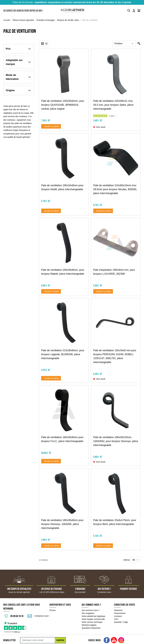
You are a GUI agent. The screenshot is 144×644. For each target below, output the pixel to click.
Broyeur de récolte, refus (68, 20)
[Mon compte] (134, 11)
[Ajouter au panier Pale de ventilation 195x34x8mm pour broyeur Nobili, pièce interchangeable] (51, 211)
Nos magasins (88, 613)
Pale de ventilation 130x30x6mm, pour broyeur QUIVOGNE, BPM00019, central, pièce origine (63, 105)
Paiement (118, 610)
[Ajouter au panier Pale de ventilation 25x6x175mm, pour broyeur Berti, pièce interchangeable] (103, 546)
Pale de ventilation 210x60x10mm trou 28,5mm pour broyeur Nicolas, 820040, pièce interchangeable (115, 189)
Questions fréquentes (91, 628)
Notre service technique (92, 622)
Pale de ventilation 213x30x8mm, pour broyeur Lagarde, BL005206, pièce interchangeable (63, 354)
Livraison (118, 616)
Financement (120, 613)
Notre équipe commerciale (93, 619)
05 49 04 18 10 (17, 616)
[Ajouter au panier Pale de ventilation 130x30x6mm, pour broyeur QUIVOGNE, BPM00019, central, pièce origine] (51, 126)
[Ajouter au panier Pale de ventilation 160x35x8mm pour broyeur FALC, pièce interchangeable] (51, 461)
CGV (116, 619)
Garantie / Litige (121, 622)
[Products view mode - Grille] (42, 44)
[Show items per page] (136, 560)
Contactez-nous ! (42, 616)
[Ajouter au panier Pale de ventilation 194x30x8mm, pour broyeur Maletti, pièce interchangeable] (51, 291)
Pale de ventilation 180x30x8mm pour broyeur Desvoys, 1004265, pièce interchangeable (62, 524)
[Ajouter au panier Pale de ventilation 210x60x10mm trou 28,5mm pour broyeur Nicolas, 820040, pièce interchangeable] (103, 211)
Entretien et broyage (46, 20)
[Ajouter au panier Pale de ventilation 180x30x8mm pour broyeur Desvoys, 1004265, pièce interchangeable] (51, 546)
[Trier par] (124, 44)
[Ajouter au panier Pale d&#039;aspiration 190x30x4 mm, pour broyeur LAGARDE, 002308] (103, 291)
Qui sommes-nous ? (91, 610)
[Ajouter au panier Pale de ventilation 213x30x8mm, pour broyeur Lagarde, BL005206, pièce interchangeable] (51, 378)
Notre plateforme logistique (94, 616)
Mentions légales (89, 625)
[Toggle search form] (129, 11)
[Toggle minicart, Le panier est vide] (139, 11)
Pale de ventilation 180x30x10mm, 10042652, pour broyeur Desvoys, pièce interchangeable (116, 441)
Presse (53, 610)
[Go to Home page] (72, 11)
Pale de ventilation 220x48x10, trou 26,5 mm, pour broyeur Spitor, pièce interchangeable (113, 105)
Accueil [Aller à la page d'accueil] (7, 20)
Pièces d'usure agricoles (23, 20)
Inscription (60, 640)
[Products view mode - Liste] (46, 44)
